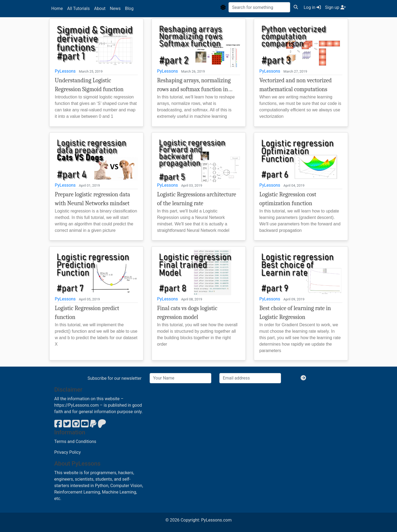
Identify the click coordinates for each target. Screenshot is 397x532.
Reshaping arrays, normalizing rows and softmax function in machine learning (194, 85)
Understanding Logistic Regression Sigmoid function (89, 85)
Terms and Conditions (75, 441)
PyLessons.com (216, 520)
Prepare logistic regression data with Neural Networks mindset (93, 199)
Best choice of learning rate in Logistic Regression (295, 313)
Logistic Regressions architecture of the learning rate (197, 199)
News (115, 8)
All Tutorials (79, 8)
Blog (129, 8)
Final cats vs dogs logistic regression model (187, 313)
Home (57, 8)
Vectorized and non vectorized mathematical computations (296, 85)
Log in (312, 7)
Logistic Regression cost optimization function (288, 199)
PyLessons (65, 71)
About (100, 8)
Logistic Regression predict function (87, 313)
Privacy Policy (68, 452)
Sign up (335, 7)
